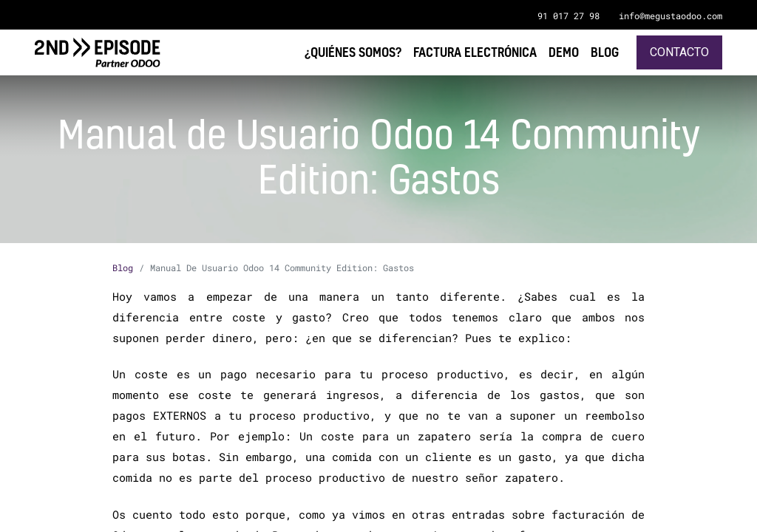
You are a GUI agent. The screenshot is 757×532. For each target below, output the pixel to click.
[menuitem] (605, 52)
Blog (123, 267)
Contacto (679, 52)
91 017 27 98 (568, 16)
